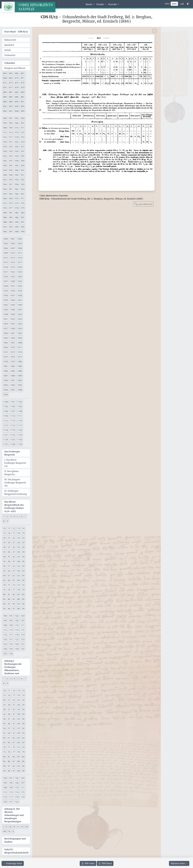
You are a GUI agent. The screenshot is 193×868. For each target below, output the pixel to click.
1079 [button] (13, 362)
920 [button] (5, 142)
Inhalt (8, 50)
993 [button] (11, 227)
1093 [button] (6, 385)
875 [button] (23, 83)
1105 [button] (20, 407)
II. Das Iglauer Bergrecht (11, 473)
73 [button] (19, 585)
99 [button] (23, 609)
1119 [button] (13, 430)
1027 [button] (6, 281)
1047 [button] (20, 310)
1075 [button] (6, 357)
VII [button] (27, 827)
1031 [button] (13, 286)
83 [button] (19, 594)
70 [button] (4, 585)
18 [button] (19, 533)
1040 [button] (13, 300)
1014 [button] (20, 258)
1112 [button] (6, 421)
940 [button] (5, 165)
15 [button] (4, 533)
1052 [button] (13, 319)
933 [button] (11, 156)
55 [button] (4, 571)
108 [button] (5, 625)
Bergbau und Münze (15, 68)
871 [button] (23, 78)
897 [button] (11, 111)
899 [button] (23, 111)
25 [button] (4, 543)
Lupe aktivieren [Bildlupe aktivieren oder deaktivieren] (143, 204)
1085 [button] (13, 371)
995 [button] (23, 227)
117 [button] (11, 635)
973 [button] (11, 203)
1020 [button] (20, 267)
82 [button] (14, 594)
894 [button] (17, 106)
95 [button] (4, 609)
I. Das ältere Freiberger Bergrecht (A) (15, 463)
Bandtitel (9, 45)
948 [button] (5, 175)
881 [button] (11, 92)
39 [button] (23, 552)
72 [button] (14, 585)
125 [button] (11, 644)
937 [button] (11, 161)
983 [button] (23, 213)
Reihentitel (10, 40)
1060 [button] (6, 333)
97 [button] (14, 609)
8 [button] (4, 521)
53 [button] (19, 566)
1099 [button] (6, 395)
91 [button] (9, 604)
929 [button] (11, 151)
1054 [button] (6, 324)
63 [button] (19, 576)
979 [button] (23, 208)
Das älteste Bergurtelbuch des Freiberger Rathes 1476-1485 (14, 506)
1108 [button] (20, 411)
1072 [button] (6, 352)
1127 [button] (6, 444)
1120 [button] (20, 430)
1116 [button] (13, 425)
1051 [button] (6, 319)
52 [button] (14, 566)
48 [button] (19, 561)
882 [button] (17, 92)
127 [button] (23, 644)
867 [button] (23, 73)
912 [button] (5, 132)
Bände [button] (89, 4)
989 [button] (11, 222)
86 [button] (9, 599)
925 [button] (11, 147)
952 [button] (5, 180)
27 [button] (14, 543)
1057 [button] (6, 328)
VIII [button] (5, 831)
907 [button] (23, 123)
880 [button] (5, 92)
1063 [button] (6, 338)
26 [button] (9, 543)
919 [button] (23, 137)
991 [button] (23, 222)
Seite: (168, 4)
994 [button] (17, 227)
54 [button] (23, 566)
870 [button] (17, 78)
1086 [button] (20, 371)
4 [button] (14, 516)
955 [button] (23, 180)
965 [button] (11, 194)
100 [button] (5, 616)
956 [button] (5, 184)
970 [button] (17, 199)
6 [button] (21, 516)
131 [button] (23, 649)
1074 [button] (20, 352)
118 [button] (17, 635)
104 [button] (5, 621)
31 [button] (9, 547)
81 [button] (9, 594)
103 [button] (23, 616)
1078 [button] (6, 362)
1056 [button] (20, 324)
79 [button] (23, 590)
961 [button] (11, 189)
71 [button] (9, 585)
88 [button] (19, 599)
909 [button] (11, 128)
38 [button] (19, 552)
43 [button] (19, 557)
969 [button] (11, 199)
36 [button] (9, 552)
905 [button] (11, 123)
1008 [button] (20, 248)
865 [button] (11, 73)
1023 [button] (20, 272)
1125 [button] (13, 440)
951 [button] (23, 175)
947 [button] (23, 170)
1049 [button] (13, 314)
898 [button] (17, 111)
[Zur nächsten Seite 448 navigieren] (179, 863)
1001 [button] (13, 239)
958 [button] (17, 184)
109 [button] (11, 625)
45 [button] (4, 561)
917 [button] (11, 137)
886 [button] (17, 97)
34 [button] (23, 547)
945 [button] (11, 170)
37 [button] (14, 552)
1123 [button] (20, 435)
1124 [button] (6, 440)
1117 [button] (20, 425)
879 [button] (23, 87)
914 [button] (17, 132)
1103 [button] (6, 407)
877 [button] (11, 87)
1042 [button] (6, 305)
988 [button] (5, 222)
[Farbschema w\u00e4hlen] (188, 4)
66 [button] (9, 580)
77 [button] (14, 590)
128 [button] (5, 649)
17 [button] (14, 533)
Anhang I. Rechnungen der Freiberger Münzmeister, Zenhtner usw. (13, 667)
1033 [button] (6, 291)
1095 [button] (20, 385)
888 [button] (5, 102)
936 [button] (5, 161)
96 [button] (9, 609)
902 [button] (17, 118)
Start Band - (16, 32)
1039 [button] (6, 300)
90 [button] (4, 604)
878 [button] (17, 87)
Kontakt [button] (113, 4)
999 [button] (23, 232)
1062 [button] (20, 333)
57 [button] (14, 571)
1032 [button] (20, 286)
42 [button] (14, 557)
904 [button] (5, 123)
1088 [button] (13, 376)
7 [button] (25, 516)
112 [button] (5, 630)
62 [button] (14, 576)
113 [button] (11, 630)
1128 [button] (13, 444)
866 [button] (17, 73)
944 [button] (5, 170)
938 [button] (17, 161)
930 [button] (17, 151)
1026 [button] (20, 277)
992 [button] (5, 227)
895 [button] (23, 106)
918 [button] (17, 137)
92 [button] (14, 604)
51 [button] (9, 566)
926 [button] (17, 147)
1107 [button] (13, 411)
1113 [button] (13, 421)
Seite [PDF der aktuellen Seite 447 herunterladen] (88, 863)
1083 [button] (20, 366)
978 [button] (17, 208)
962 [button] (17, 189)
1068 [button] (20, 343)
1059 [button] (20, 328)
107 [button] (23, 621)
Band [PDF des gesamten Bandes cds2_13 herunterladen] (105, 863)
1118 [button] (6, 430)
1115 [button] (6, 425)
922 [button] (17, 142)
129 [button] (11, 649)
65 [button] (4, 580)
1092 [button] (20, 380)
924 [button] (5, 147)
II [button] (7, 827)
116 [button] (5, 635)
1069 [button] (6, 347)
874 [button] (17, 83)
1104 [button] (13, 407)
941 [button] (11, 165)
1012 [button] (6, 258)
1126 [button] (20, 440)
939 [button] (23, 161)
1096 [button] (6, 390)
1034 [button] (13, 291)
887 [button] (23, 97)
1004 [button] (13, 244)
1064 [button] (13, 338)
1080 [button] (20, 362)
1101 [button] (13, 402)
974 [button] (17, 203)
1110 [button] (13, 416)
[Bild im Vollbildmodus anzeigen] (155, 31)
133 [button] (11, 654)
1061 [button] (13, 333)
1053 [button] (20, 319)
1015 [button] (6, 262)
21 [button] (9, 538)
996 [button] (5, 232)
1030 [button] (6, 286)
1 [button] (4, 516)
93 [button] (19, 604)
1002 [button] (20, 239)
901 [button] (11, 118)
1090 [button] (6, 380)
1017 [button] (20, 262)
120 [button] (5, 639)
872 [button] (5, 83)
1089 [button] (20, 376)
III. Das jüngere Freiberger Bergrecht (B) (15, 483)
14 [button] (23, 528)
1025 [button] (13, 277)
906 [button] (17, 123)
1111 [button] (20, 416)
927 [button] (23, 147)
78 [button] (19, 590)
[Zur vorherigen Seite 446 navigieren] (13, 863)
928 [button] (5, 151)
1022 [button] (13, 272)
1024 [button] (6, 277)
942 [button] (17, 165)
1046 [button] (13, 310)
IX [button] (9, 831)
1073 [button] (13, 352)
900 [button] (5, 118)
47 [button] (14, 561)
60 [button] (4, 576)
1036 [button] (6, 295)
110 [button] (17, 625)
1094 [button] (13, 385)
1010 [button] (13, 253)
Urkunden (10, 63)
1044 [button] (20, 305)
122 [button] (17, 639)
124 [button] (5, 644)
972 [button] (5, 203)
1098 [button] (20, 390)
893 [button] (11, 106)
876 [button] (5, 87)
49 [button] (23, 561)
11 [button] (9, 528)
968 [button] (5, 199)
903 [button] (23, 118)
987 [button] (23, 217)
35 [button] (4, 552)
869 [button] (11, 78)
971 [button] (23, 199)
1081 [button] (6, 366)
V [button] (18, 827)
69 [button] (23, 580)
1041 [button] (20, 300)
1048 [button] (6, 314)
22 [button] (14, 538)
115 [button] (23, 630)
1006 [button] (6, 248)
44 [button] (23, 557)
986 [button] (17, 217)
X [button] (13, 831)
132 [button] (5, 654)
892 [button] (5, 106)
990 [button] (17, 222)
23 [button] (19, 538)
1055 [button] (13, 324)
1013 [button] (13, 258)
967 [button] (23, 194)
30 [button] (4, 547)
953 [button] (11, 180)
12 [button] (14, 528)
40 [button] (4, 557)
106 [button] (17, 621)
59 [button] (23, 571)
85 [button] (4, 599)
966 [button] (17, 194)
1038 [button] (20, 295)
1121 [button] (6, 435)
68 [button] (19, 580)
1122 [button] (13, 435)
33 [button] (19, 547)
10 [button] (4, 528)
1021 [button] (6, 272)
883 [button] (23, 92)
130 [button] (17, 649)
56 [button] (9, 571)
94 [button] (23, 604)
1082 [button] (13, 366)
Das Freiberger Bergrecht (12, 453)
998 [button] (17, 232)
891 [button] (23, 102)
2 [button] (7, 516)
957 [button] (11, 184)
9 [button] (7, 521)
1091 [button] (13, 380)
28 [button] (19, 543)
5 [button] (18, 516)
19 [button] (23, 533)
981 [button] (11, 213)
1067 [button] (13, 343)
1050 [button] (20, 314)
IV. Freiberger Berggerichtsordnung (16, 492)
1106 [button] (6, 411)
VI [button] (22, 827)
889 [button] (11, 102)
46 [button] (9, 561)
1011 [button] (20, 253)
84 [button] (23, 594)
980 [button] (5, 213)
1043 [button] (13, 305)
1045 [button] (6, 310)
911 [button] (23, 128)
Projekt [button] (100, 4)
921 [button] (11, 142)
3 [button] (11, 516)
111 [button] (23, 625)
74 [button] (23, 585)
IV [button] (14, 827)
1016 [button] (13, 262)
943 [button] (23, 165)
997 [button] (11, 232)
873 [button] (11, 83)
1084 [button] (6, 371)
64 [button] (23, 576)
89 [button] (23, 599)
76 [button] (9, 590)
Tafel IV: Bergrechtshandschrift (16, 851)
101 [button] (11, 616)
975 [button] (23, 203)
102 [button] (17, 616)
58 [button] (19, 571)
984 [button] (5, 217)
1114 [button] (20, 421)
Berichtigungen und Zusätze (15, 840)
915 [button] (23, 132)
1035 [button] (20, 291)
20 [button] (4, 538)
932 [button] (5, 156)
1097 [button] (13, 390)
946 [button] (17, 170)
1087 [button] (6, 376)
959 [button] (23, 184)
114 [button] (17, 630)
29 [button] (23, 543)
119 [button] (23, 635)
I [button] (3, 827)
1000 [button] (6, 239)
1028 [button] (13, 281)
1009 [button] (6, 253)
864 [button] (5, 73)
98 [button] (19, 609)
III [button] (10, 827)
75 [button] (4, 590)
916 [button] (5, 137)
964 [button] (5, 194)
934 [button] (17, 156)
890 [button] (17, 102)
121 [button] (11, 639)
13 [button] (19, 528)
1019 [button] (13, 267)
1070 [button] (13, 347)
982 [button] (17, 213)
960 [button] (5, 189)
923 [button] (23, 142)
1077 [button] (20, 357)
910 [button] (17, 128)
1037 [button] (13, 295)
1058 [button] (13, 328)
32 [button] (14, 547)
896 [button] (5, 111)
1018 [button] (6, 267)
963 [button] (23, 189)
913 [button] (11, 132)
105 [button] (11, 621)
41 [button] (9, 557)
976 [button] (5, 208)
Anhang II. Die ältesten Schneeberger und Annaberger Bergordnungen (14, 815)
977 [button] (11, 208)
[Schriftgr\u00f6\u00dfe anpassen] (182, 4)
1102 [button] (20, 402)
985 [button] (11, 217)
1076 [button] (13, 357)
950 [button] (17, 175)
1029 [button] (20, 281)
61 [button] (9, 576)
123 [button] (23, 639)
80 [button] (4, 594)
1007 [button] (13, 248)
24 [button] (23, 538)
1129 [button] (20, 444)
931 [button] (23, 151)
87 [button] (14, 599)
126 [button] (17, 644)
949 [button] (11, 175)
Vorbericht (10, 55)
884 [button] (5, 97)
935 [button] (23, 156)
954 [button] (17, 180)
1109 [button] (6, 416)
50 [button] (4, 566)
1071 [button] (20, 347)
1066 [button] (6, 343)
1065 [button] (20, 338)
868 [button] (5, 78)
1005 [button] (20, 244)
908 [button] (5, 128)
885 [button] (11, 97)
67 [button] (14, 580)
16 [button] (9, 533)
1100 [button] (6, 402)
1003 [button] (6, 244)
